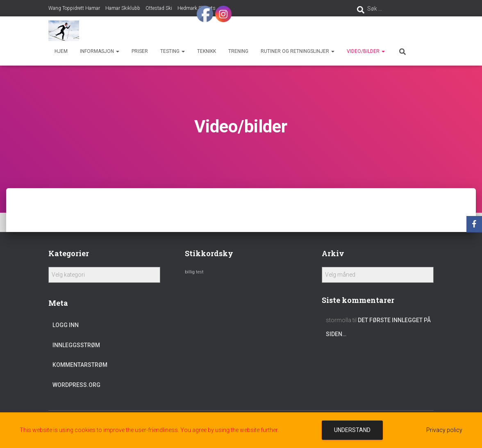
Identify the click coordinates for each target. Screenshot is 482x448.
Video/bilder (366, 51)
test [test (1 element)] (200, 272)
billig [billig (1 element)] (190, 272)
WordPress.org (76, 385)
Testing (173, 51)
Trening (238, 51)
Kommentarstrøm (80, 365)
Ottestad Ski (159, 8)
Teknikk (207, 51)
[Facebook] (474, 224)
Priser (140, 51)
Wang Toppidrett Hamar (74, 8)
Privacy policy (444, 430)
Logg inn (66, 325)
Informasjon (100, 51)
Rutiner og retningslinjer (298, 51)
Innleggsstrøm (76, 345)
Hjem (61, 51)
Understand (352, 430)
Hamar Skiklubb (123, 8)
